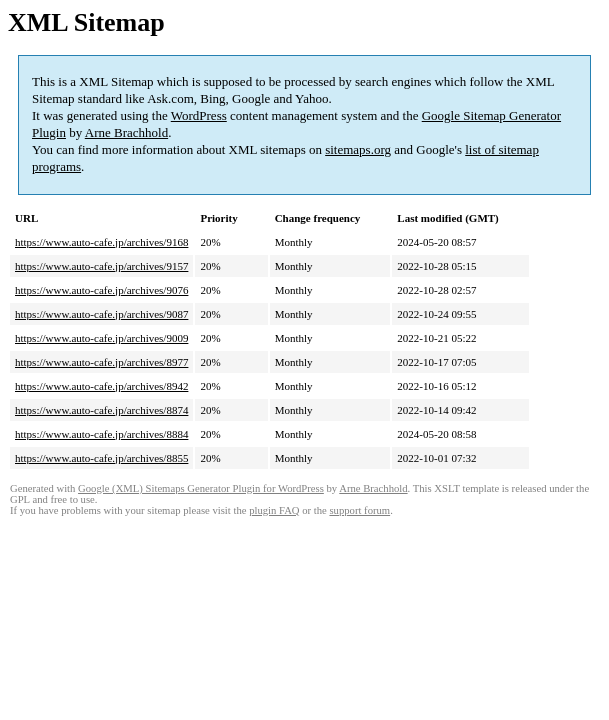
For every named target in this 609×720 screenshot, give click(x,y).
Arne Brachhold (126, 132)
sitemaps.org (358, 149)
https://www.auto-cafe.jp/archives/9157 (101, 266)
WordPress (199, 115)
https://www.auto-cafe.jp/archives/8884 (101, 434)
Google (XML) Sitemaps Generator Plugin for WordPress (201, 488)
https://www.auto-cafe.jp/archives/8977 (101, 362)
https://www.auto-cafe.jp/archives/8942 (101, 386)
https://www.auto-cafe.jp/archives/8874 (101, 410)
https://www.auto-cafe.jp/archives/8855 (101, 458)
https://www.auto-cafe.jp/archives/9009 (101, 338)
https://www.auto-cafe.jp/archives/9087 (101, 314)
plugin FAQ (274, 510)
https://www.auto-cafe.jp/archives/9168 (101, 242)
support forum (359, 510)
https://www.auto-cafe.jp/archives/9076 (101, 290)
